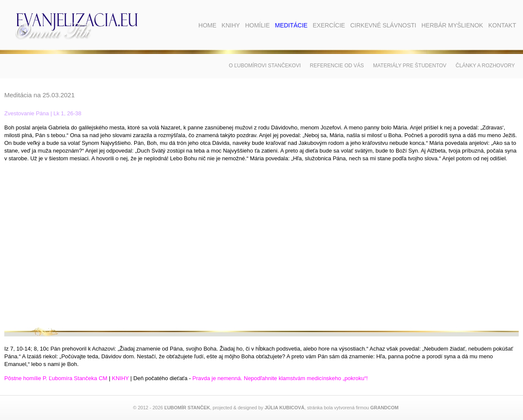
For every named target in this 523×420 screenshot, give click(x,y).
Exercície (329, 25)
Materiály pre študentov (410, 66)
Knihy (231, 25)
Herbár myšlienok (452, 25)
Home (207, 25)
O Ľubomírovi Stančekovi (265, 66)
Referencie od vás (337, 66)
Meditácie (291, 25)
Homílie (258, 25)
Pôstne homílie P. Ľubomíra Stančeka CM (56, 378)
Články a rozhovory (485, 66)
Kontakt (502, 25)
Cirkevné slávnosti (383, 25)
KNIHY (120, 378)
